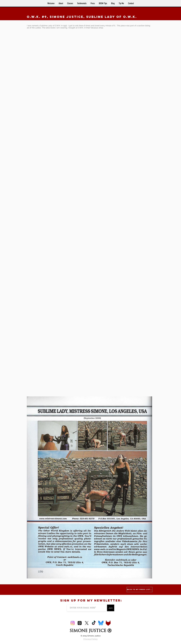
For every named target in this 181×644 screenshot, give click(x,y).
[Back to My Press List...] (140, 590)
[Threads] (80, 623)
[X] (87, 623)
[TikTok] (94, 623)
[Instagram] (73, 623)
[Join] (111, 608)
